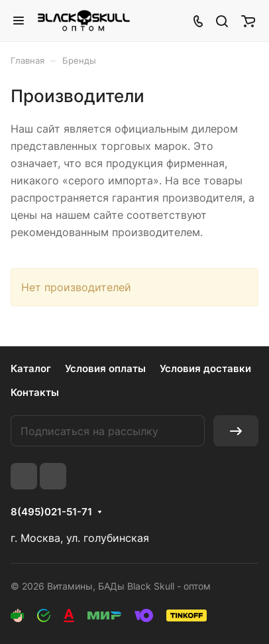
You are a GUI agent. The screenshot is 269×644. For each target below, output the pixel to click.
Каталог (31, 368)
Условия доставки (205, 368)
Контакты (35, 392)
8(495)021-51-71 (51, 512)
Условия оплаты (105, 368)
